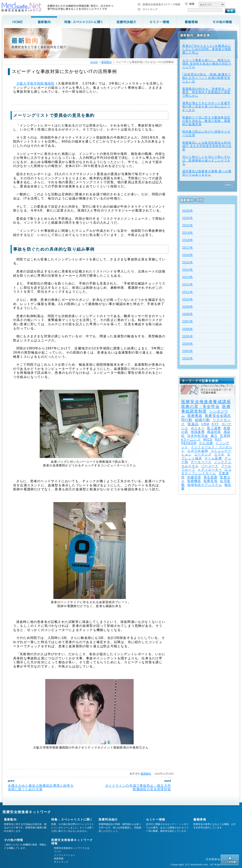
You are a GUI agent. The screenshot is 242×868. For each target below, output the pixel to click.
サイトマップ (61, 862)
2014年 (188, 270)
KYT (215, 424)
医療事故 (195, 416)
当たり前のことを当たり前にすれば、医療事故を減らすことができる (206, 160)
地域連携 (198, 432)
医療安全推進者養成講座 (206, 402)
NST (219, 439)
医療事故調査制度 (206, 409)
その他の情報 (14, 840)
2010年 (188, 299)
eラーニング (191, 439)
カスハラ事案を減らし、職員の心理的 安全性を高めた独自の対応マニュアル (207, 64)
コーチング (203, 454)
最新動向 (146, 774)
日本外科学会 (198, 436)
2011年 (188, 292)
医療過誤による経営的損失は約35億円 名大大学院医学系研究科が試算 (207, 146)
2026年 (188, 211)
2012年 (188, 284)
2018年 (188, 240)
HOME (94, 62)
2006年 (188, 329)
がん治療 (206, 443)
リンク (57, 851)
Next (229, 185)
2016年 (188, 255)
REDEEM (189, 443)
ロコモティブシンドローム (206, 471)
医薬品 (193, 424)
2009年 (188, 307)
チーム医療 (213, 458)
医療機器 (194, 481)
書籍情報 (200, 819)
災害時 (225, 436)
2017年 (188, 248)
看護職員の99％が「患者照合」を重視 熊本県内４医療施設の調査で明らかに (207, 92)
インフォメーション (65, 855)
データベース (201, 462)
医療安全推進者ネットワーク (27, 812)
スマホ (219, 454)
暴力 (214, 436)
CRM (205, 424)
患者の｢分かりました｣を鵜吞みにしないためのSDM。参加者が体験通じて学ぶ (207, 49)
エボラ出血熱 (198, 451)
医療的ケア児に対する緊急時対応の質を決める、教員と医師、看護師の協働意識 (206, 121)
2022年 (188, 225)
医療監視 (211, 481)
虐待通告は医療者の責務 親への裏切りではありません (207, 173)
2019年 (188, 233)
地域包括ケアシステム (205, 485)
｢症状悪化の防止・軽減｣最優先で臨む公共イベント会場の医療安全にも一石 (207, 78)
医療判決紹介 (108, 819)
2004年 (188, 344)
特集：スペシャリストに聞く (72, 819)
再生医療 (211, 477)
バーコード (210, 466)
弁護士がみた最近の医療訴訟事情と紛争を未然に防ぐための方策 (41, 787)
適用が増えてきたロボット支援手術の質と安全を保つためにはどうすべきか (206, 106)
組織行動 (202, 420)
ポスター (198, 428)
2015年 (188, 262)
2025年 (188, 218)
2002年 (188, 358)
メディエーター (210, 470)
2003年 (188, 351)
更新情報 (59, 859)
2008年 (188, 314)
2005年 (188, 336)
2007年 (188, 321)
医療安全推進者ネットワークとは (72, 848)
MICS (208, 439)
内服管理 (194, 477)
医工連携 (214, 428)
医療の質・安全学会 (200, 406)
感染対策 (214, 432)
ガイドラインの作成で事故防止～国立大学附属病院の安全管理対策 (138, 787)
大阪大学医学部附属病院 (35, 83)
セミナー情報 (156, 819)
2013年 (188, 277)
